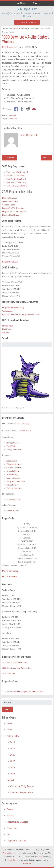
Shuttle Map (7, 326)
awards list (13, 118)
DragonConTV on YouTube (14, 212)
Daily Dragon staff (10, 47)
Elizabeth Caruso (14, 464)
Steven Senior (13, 511)
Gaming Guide (9, 205)
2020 (13, 748)
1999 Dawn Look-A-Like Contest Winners (25, 39)
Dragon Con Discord (11, 215)
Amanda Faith (13, 471)
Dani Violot (12, 446)
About (10, 730)
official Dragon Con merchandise (29, 692)
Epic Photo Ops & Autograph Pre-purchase (21, 314)
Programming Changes (17, 822)
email (39, 857)
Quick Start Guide (10, 201)
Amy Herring (12, 475)
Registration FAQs (10, 262)
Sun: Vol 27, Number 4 (16, 182)
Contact (10, 780)
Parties (10, 815)
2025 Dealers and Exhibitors (14, 662)
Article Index (13, 736)
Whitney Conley (14, 499)
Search (35, 3)
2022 (13, 761)
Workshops (7, 311)
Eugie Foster (13, 860)
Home (16, 29)
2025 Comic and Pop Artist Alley (17, 668)
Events (10, 809)
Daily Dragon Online (27, 9)
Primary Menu (19, 3)
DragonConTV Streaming (13, 208)
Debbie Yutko (25, 430)
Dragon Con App (10, 198)
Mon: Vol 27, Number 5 (17, 186)
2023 (13, 767)
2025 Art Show (9, 674)
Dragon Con (8, 853)
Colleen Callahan (14, 468)
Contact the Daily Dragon (22, 786)
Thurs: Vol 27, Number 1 (17, 172)
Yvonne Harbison (14, 488)
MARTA (6, 333)
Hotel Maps (7, 329)
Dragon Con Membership (13, 307)
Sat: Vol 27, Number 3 (16, 179)
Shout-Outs (12, 828)
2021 (13, 755)
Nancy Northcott (14, 450)
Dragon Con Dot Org (16, 841)
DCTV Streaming (10, 571)
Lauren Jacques (13, 478)
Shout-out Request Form (22, 792)
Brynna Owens (13, 443)
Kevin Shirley (13, 485)
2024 (13, 774)
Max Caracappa (23, 423)
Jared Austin (12, 461)
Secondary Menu (26, 22)
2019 (13, 742)
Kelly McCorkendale (16, 481)
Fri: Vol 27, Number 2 (16, 175)
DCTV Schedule (10, 576)
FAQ (9, 834)
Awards (24, 29)
